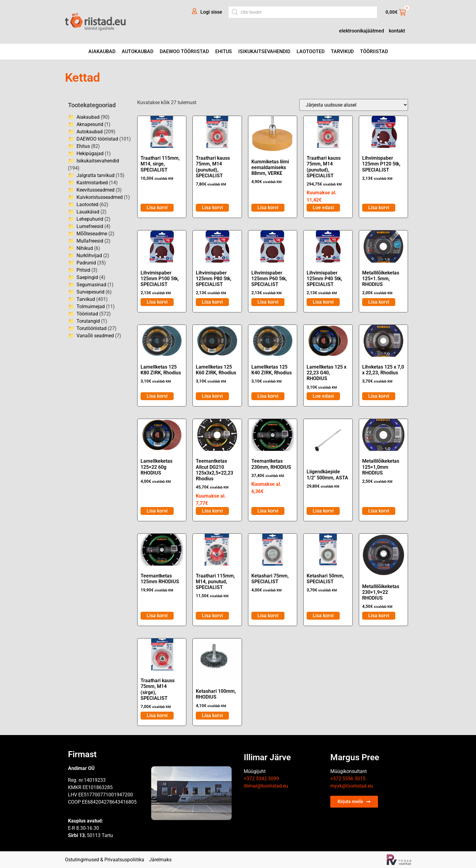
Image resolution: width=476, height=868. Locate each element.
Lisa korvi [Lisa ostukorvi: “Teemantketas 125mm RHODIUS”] (157, 616)
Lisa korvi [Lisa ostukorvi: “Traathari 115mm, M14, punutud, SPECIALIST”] (212, 616)
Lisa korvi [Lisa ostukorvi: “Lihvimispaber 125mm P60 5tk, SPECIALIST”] (268, 302)
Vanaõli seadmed (95, 336)
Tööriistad (374, 51)
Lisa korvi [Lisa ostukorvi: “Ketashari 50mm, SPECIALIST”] (323, 616)
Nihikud (85, 248)
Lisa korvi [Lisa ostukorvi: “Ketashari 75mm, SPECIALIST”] (268, 616)
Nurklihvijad (89, 255)
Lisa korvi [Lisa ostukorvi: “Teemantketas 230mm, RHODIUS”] (268, 511)
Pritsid (83, 270)
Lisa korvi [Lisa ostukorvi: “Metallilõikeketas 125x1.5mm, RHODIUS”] (379, 302)
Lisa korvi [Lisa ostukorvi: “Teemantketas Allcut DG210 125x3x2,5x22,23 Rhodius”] (212, 511)
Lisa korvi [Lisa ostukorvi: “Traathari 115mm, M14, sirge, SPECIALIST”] (157, 208)
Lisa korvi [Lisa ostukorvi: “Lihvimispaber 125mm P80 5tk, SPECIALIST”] (212, 302)
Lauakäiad (88, 212)
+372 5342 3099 (261, 779)
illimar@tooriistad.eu (266, 786)
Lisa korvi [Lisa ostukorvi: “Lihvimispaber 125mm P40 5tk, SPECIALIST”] (323, 302)
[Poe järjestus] (354, 105)
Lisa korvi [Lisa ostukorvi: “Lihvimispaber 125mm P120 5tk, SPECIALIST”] (379, 208)
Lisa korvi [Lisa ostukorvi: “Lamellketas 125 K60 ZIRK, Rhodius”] (212, 396)
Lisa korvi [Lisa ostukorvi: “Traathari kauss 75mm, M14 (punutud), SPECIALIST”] (212, 208)
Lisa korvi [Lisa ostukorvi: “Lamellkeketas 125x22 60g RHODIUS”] (157, 511)
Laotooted (311, 51)
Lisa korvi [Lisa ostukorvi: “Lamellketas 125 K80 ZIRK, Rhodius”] (157, 396)
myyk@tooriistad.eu (352, 786)
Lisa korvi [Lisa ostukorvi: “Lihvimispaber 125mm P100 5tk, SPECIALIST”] (157, 302)
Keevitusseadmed (95, 190)
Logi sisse (211, 12)
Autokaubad (138, 51)
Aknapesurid (90, 124)
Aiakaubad (102, 51)
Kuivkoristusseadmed (100, 197)
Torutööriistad (92, 328)
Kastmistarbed (92, 183)
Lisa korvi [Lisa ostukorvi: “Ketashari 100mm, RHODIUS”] (212, 715)
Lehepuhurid (90, 219)
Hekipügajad (90, 153)
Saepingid (87, 277)
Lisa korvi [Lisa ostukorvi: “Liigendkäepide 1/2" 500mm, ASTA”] (323, 511)
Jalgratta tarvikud (95, 175)
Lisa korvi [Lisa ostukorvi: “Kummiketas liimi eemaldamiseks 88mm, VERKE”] (268, 208)
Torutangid (88, 321)
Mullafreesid (90, 241)
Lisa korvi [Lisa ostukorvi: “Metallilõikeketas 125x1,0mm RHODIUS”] (379, 511)
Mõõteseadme (92, 234)
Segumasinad (91, 285)
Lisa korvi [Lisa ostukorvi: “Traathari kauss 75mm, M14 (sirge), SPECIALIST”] (157, 715)
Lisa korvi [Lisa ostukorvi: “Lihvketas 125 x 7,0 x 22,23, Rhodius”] (379, 396)
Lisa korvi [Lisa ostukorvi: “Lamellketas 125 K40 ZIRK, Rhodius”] (268, 396)
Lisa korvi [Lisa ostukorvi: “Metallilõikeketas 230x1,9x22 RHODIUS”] (379, 616)
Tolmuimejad (91, 306)
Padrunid (86, 263)
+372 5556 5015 (348, 779)
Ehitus (224, 51)
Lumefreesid (90, 226)
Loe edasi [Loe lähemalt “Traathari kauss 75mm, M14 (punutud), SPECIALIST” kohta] (323, 208)
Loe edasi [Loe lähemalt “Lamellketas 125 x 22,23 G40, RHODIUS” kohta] (323, 396)
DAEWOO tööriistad (184, 51)
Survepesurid (90, 292)
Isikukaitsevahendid (264, 51)
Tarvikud (342, 51)
